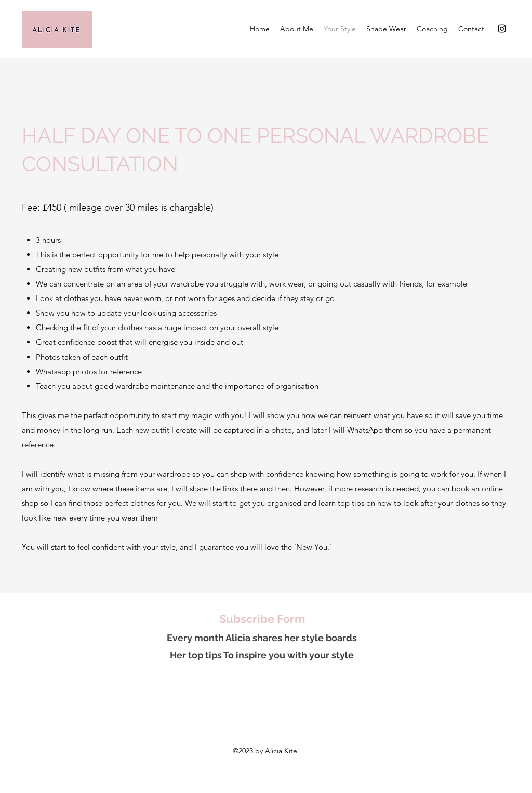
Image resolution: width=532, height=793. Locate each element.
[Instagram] (502, 29)
